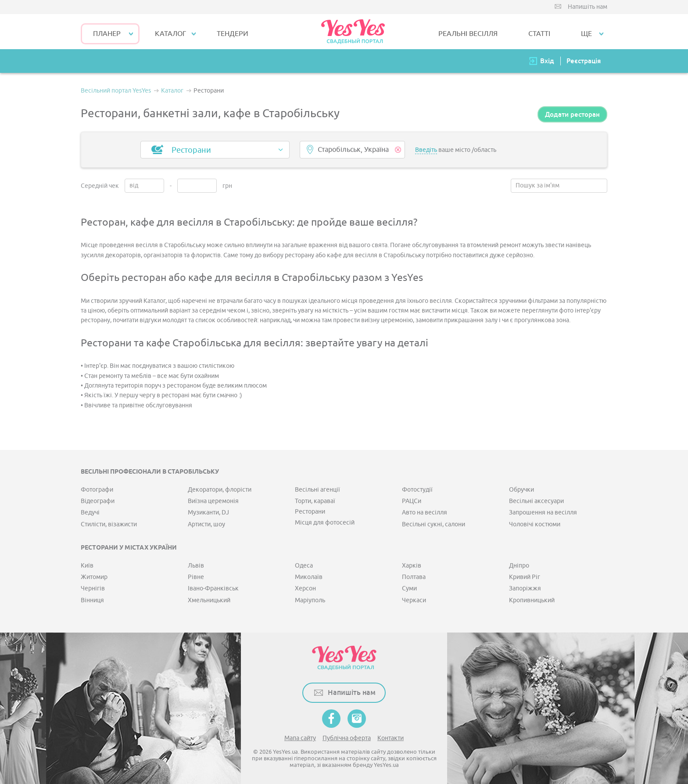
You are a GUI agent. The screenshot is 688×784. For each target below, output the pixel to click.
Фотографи (97, 490)
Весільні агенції (317, 490)
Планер (107, 34)
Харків (412, 566)
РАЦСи (412, 501)
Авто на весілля (425, 512)
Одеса (304, 566)
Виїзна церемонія (213, 501)
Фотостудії (417, 490)
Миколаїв (309, 577)
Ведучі (90, 512)
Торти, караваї (315, 501)
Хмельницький (209, 600)
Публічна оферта (347, 738)
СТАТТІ (539, 34)
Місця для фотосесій (325, 523)
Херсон (305, 588)
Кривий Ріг (525, 577)
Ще (586, 34)
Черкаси (414, 600)
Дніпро (519, 566)
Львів (196, 566)
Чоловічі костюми (535, 524)
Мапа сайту (300, 738)
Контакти (391, 738)
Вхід (547, 61)
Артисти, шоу (206, 524)
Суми (409, 588)
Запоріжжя (525, 588)
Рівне (196, 577)
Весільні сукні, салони (434, 524)
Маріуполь (310, 600)
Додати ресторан (572, 114)
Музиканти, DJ (208, 512)
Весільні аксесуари (536, 501)
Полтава (414, 577)
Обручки (521, 490)
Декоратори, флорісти (220, 490)
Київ (87, 566)
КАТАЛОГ (170, 34)
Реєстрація (584, 61)
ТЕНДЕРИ (233, 34)
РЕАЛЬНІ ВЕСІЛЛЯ (468, 34)
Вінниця (92, 600)
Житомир (94, 577)
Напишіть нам (588, 7)
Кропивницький (532, 600)
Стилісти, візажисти (109, 524)
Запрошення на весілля (543, 512)
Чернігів (93, 588)
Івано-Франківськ (213, 588)
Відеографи (98, 501)
